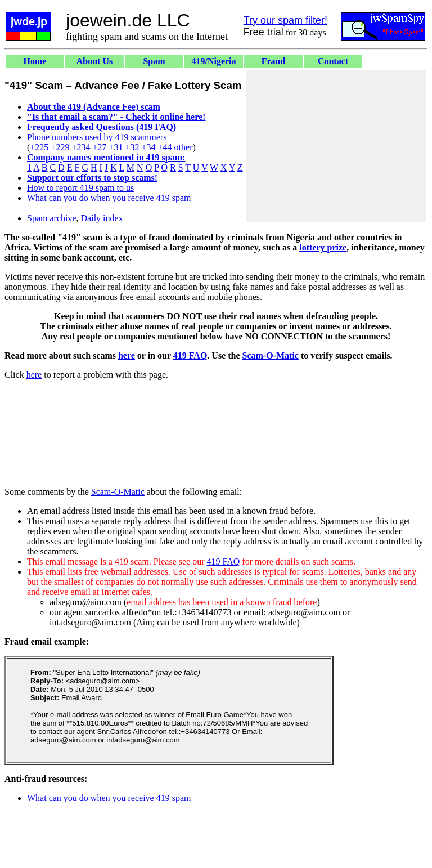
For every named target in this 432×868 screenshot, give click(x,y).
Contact (333, 61)
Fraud (274, 61)
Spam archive (52, 218)
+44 (165, 147)
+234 (81, 147)
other (184, 147)
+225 (39, 147)
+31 (116, 147)
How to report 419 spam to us (80, 188)
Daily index (102, 218)
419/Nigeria (213, 61)
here (127, 355)
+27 (99, 147)
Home (35, 61)
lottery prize (323, 247)
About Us (94, 61)
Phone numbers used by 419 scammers (97, 137)
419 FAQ (190, 355)
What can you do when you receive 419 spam (109, 198)
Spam (154, 61)
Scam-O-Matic (271, 355)
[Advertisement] (336, 146)
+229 (60, 147)
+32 (132, 147)
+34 (149, 147)
